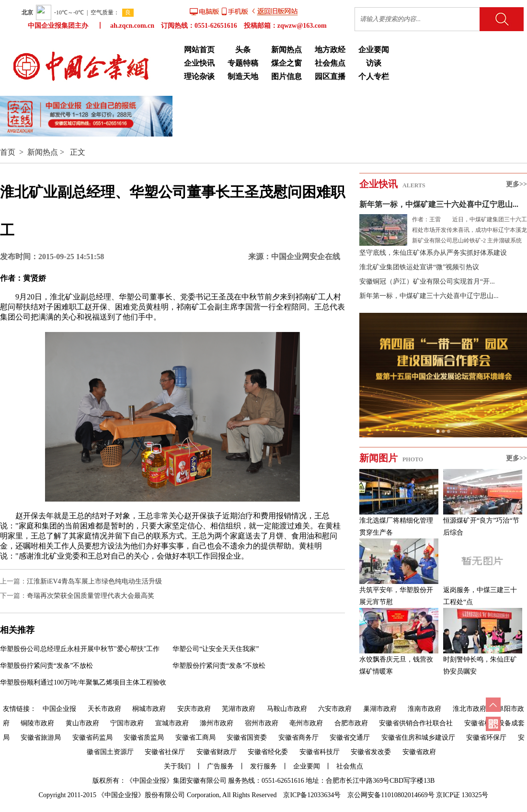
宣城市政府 (172, 723)
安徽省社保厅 (165, 752)
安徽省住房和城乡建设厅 (418, 738)
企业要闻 (374, 50)
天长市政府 (104, 709)
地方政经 (330, 50)
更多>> (516, 184)
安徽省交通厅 (350, 738)
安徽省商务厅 (298, 738)
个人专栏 (374, 76)
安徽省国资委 (247, 738)
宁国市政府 (127, 723)
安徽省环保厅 (486, 738)
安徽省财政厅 (217, 752)
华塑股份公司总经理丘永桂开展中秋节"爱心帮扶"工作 (80, 649)
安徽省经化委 (268, 752)
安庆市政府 (194, 709)
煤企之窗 (286, 63)
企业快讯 (199, 63)
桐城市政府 (149, 709)
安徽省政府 (419, 752)
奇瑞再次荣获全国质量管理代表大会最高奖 (91, 596)
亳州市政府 (306, 723)
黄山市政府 (82, 723)
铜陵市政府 (37, 723)
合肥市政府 (351, 723)
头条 (243, 50)
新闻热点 (286, 50)
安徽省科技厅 (320, 752)
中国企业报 (59, 709)
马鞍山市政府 (287, 709)
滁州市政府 (217, 723)
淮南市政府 (424, 709)
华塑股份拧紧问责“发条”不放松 (46, 666)
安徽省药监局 (92, 738)
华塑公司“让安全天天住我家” (216, 649)
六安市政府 (335, 709)
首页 (8, 152)
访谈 (374, 63)
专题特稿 (243, 63)
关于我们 (177, 766)
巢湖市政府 (380, 709)
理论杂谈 (199, 76)
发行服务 (263, 766)
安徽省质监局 (144, 738)
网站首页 (199, 50)
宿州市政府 (262, 723)
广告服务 (220, 766)
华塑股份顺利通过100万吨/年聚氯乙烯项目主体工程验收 (83, 682)
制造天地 (243, 76)
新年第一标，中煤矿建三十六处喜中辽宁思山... (439, 204)
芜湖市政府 (239, 709)
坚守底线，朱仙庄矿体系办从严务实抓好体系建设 (433, 253)
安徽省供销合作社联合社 (416, 723)
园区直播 (330, 76)
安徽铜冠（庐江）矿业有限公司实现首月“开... (427, 281)
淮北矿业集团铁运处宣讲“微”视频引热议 (419, 267)
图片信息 (286, 76)
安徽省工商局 (195, 738)
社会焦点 (330, 63)
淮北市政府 (470, 709)
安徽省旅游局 (41, 738)
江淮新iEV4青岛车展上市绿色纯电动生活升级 (94, 581)
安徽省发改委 (371, 752)
